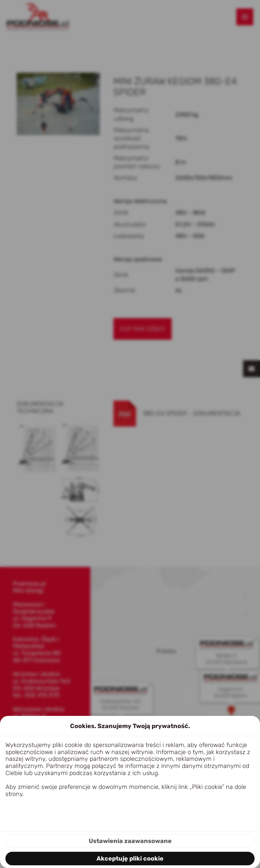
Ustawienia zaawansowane (130, 841)
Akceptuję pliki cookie (130, 859)
